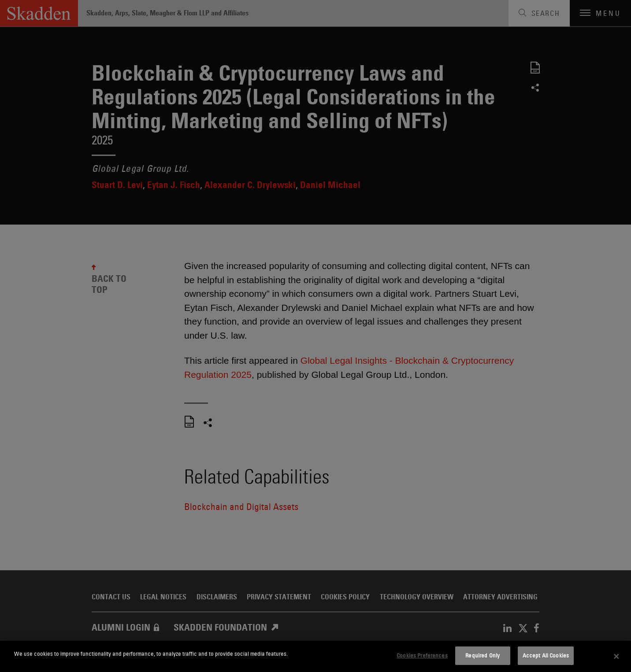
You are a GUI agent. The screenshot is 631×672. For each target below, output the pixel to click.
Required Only (483, 655)
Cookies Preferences (422, 655)
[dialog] (315, 656)
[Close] (616, 657)
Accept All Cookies (546, 655)
